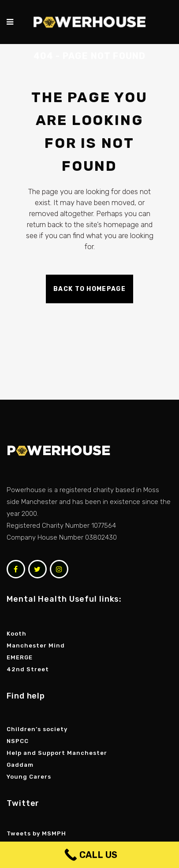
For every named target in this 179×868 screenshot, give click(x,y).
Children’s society (38, 729)
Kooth (17, 634)
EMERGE (20, 657)
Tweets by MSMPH (36, 833)
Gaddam (21, 765)
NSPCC (19, 741)
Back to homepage (89, 289)
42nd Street (28, 669)
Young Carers (29, 777)
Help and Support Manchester (57, 753)
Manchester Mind (36, 645)
